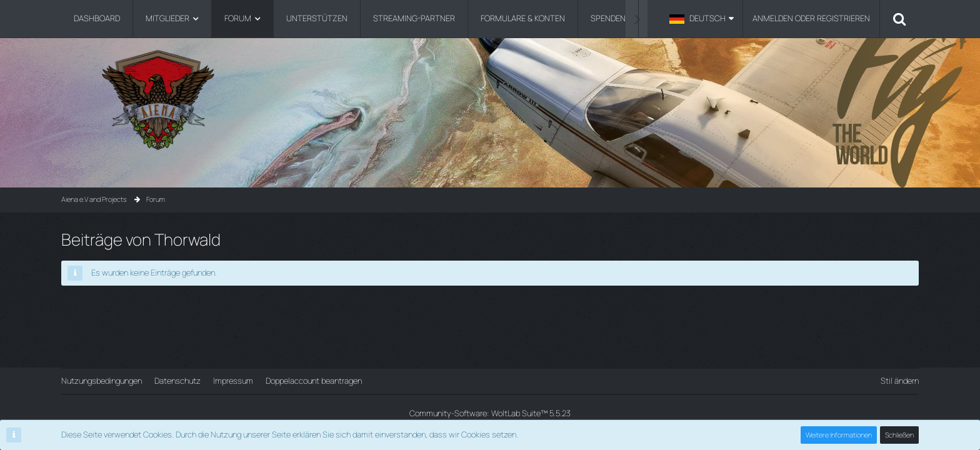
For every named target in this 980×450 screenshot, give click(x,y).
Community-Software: (490, 413)
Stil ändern (900, 381)
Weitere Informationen (839, 435)
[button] (702, 19)
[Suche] (899, 19)
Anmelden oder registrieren (811, 18)
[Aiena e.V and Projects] (490, 100)
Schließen (899, 435)
